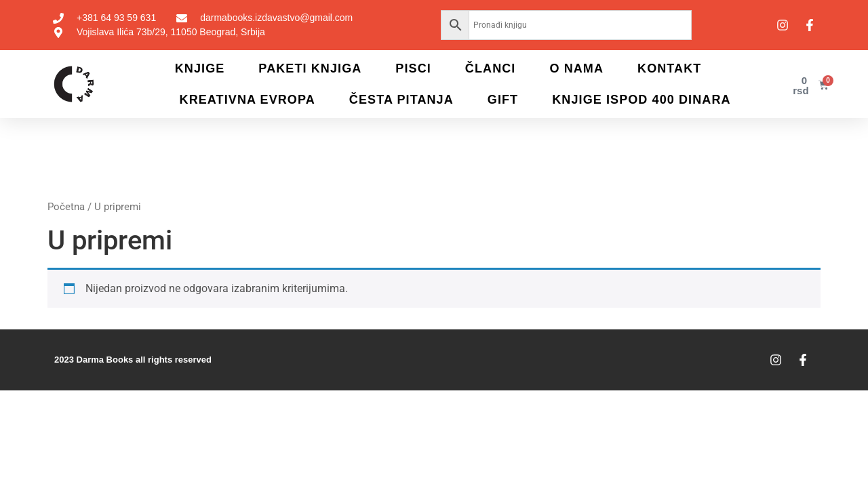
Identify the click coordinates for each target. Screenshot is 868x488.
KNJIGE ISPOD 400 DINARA (641, 100)
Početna (66, 207)
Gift (503, 100)
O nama (576, 68)
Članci (491, 68)
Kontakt (669, 68)
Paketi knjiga (310, 68)
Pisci (413, 68)
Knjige (200, 68)
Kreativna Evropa (248, 100)
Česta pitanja (401, 100)
